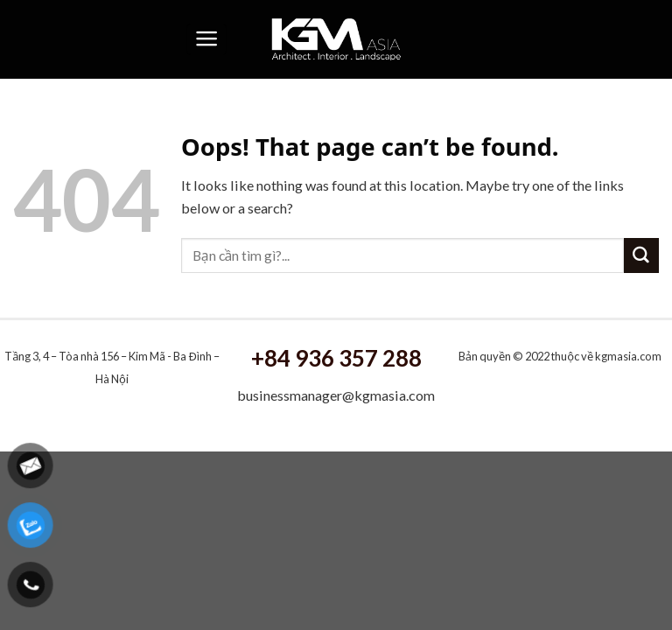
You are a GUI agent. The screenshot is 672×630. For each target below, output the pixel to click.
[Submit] (641, 255)
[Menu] (206, 39)
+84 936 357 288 (336, 358)
